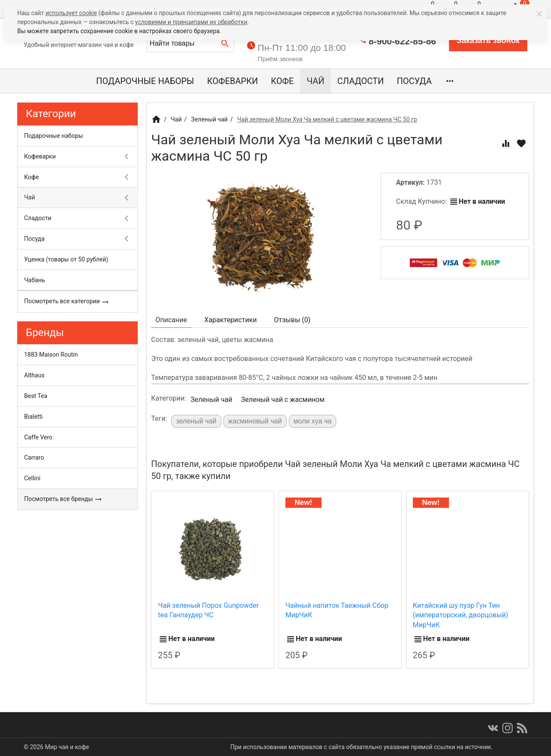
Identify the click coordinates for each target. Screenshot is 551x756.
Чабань (34, 280)
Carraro (34, 457)
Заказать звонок (488, 40)
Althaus (34, 375)
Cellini (32, 478)
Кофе (282, 81)
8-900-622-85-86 (402, 41)
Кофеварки (232, 81)
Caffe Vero (38, 437)
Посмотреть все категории (67, 302)
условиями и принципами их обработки (191, 22)
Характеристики (231, 320)
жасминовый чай (255, 421)
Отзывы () (293, 320)
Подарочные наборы (145, 81)
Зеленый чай (211, 400)
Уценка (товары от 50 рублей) (66, 259)
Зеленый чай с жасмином (283, 400)
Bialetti (33, 417)
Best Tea (36, 396)
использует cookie (71, 13)
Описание (171, 320)
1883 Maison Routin (51, 355)
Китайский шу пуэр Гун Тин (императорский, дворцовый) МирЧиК (461, 615)
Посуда (414, 81)
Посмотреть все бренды (63, 499)
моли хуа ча (313, 421)
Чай (315, 81)
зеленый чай (196, 421)
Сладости (361, 81)
